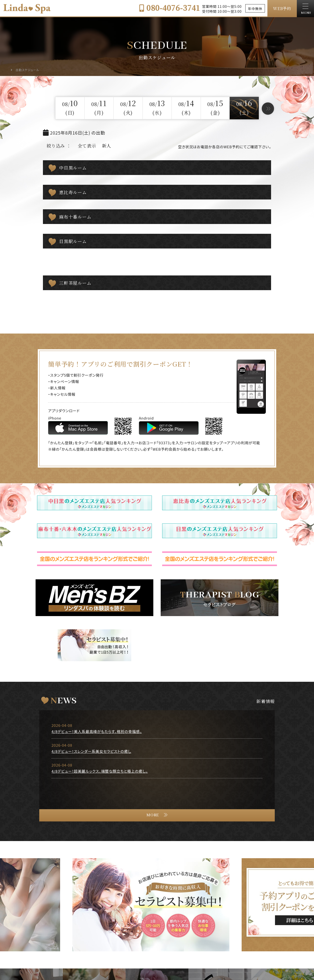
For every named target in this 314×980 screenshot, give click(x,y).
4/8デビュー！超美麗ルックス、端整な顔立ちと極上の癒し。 (100, 771)
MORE (153, 815)
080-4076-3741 (169, 8)
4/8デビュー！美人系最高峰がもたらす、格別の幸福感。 (97, 731)
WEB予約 (282, 8)
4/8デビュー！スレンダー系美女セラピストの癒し (91, 751)
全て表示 (87, 146)
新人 (107, 146)
